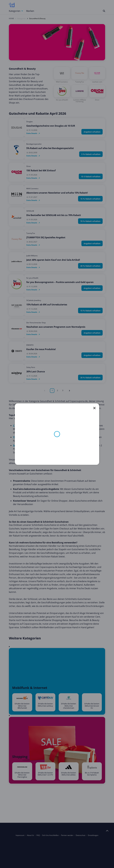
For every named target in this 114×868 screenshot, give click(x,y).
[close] (94, 408)
